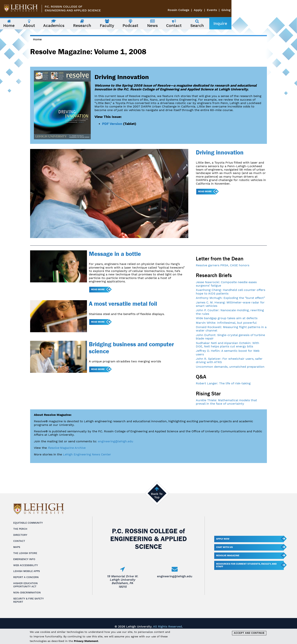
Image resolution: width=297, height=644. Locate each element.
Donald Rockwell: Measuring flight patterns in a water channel (231, 329)
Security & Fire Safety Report (29, 600)
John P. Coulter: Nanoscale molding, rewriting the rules (230, 312)
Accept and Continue (249, 633)
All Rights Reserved (167, 626)
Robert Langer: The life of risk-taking (223, 383)
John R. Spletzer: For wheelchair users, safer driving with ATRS (229, 360)
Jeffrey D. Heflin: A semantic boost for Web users (228, 352)
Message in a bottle (115, 254)
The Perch (20, 529)
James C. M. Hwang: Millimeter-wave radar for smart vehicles (230, 304)
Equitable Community (28, 523)
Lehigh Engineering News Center (87, 454)
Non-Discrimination (27, 593)
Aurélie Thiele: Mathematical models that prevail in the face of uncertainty (226, 402)
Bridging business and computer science (131, 348)
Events (277, 10)
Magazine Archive (67, 448)
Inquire (258, 24)
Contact (19, 541)
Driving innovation (220, 152)
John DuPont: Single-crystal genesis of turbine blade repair (230, 337)
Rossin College (244, 10)
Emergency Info (24, 559)
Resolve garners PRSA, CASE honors (223, 265)
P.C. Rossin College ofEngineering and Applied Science (73, 8)
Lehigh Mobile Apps (27, 571)
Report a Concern (26, 577)
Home (37, 39)
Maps (17, 547)
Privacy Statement (86, 641)
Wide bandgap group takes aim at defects (227, 318)
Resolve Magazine (228, 555)
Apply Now (223, 539)
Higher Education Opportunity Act (25, 585)
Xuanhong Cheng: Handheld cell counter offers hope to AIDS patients (231, 292)
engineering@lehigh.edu (116, 441)
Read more (205, 191)
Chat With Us (224, 547)
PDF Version (112, 124)
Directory (20, 535)
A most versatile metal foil (123, 304)
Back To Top (157, 496)
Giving (292, 10)
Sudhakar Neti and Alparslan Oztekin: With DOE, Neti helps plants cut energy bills (227, 345)
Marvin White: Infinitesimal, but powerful (226, 323)
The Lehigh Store (25, 553)
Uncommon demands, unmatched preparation (230, 367)
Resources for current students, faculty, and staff (246, 565)
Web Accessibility (26, 565)
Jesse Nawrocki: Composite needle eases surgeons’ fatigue (226, 284)
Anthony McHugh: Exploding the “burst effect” (230, 298)
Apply (264, 10)
